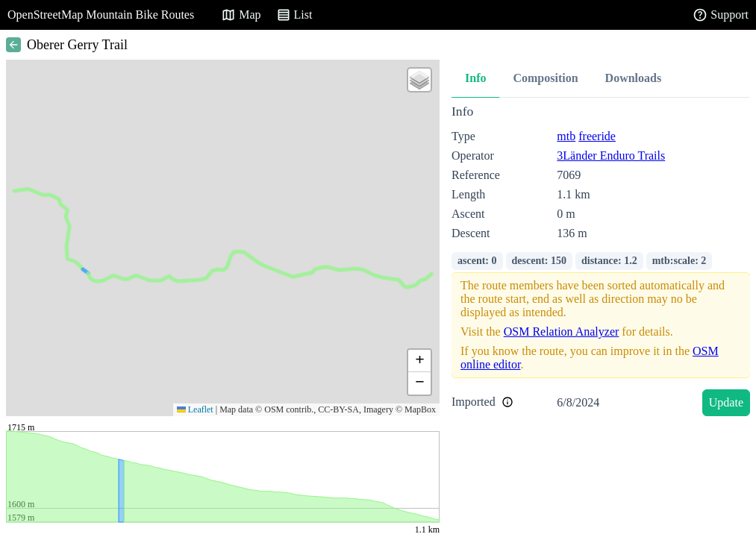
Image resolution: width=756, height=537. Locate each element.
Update (726, 402)
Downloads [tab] (634, 78)
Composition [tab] (545, 78)
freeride (597, 136)
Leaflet (195, 409)
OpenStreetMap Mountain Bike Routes (101, 15)
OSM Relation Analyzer (562, 332)
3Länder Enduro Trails (611, 156)
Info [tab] (475, 78)
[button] (419, 80)
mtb (566, 136)
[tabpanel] (601, 263)
